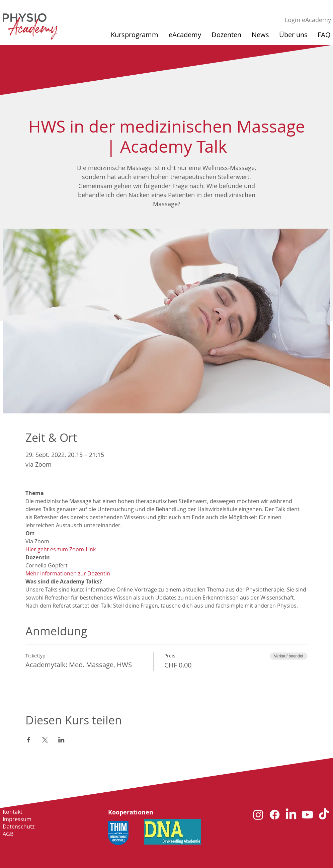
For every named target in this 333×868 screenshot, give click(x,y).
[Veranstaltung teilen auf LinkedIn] (61, 740)
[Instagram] (258, 815)
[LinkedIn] (291, 815)
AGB (8, 834)
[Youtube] (307, 815)
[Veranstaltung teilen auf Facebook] (29, 740)
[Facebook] (275, 815)
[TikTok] (324, 815)
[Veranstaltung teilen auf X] (45, 740)
